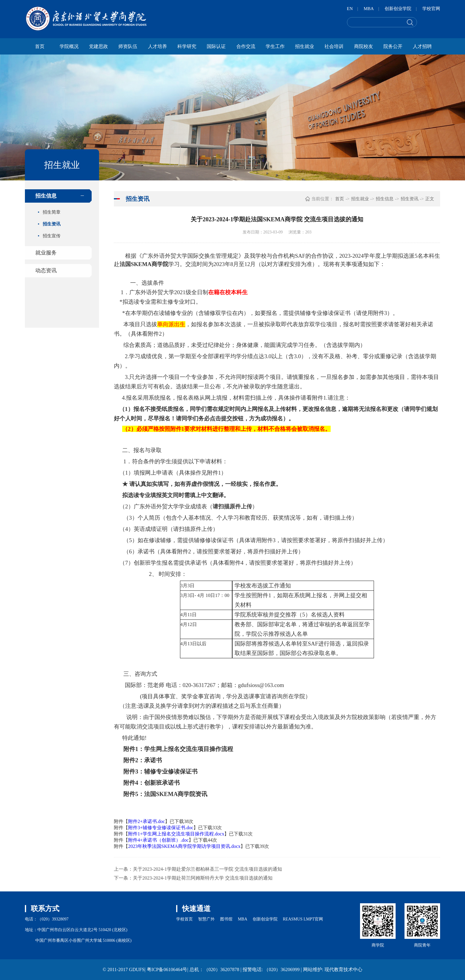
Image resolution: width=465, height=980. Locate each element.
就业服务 (46, 253)
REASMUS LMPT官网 (303, 919)
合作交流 (246, 46)
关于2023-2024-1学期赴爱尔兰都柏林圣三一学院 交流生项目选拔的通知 (207, 869)
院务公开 (393, 46)
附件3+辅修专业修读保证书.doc (161, 828)
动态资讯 (46, 270)
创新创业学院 (398, 9)
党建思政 (98, 46)
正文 (430, 199)
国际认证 (216, 46)
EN (350, 9)
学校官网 (431, 9)
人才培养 (157, 46)
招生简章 (52, 212)
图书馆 (226, 919)
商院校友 (364, 46)
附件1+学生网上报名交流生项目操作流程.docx (176, 834)
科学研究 (187, 46)
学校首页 (184, 919)
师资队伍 (128, 46)
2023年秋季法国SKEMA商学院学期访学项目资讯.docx (184, 846)
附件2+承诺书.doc (146, 821)
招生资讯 (52, 224)
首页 (40, 46)
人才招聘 (422, 46)
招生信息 (46, 196)
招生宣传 (52, 236)
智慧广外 (206, 919)
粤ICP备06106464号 (167, 969)
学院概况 (69, 46)
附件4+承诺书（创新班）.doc (158, 840)
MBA (369, 9)
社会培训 (334, 46)
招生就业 (305, 46)
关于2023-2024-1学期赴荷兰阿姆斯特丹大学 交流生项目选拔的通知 (203, 878)
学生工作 (275, 46)
